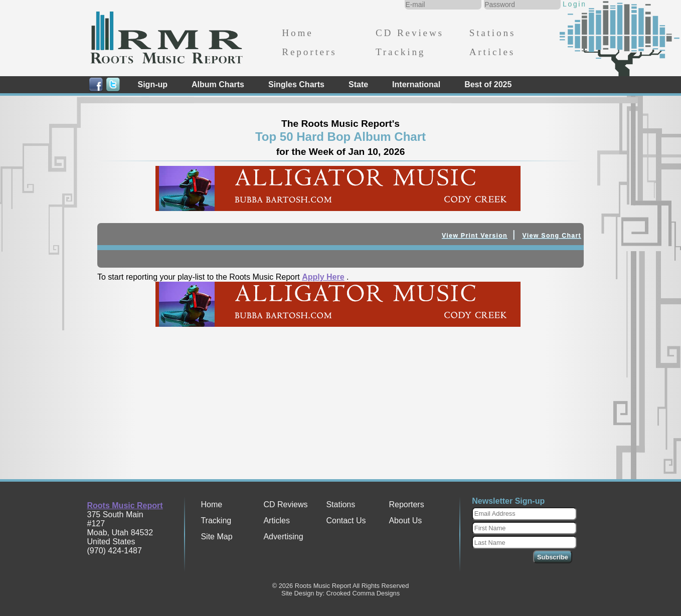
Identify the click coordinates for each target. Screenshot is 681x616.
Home (297, 33)
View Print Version (475, 236)
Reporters (309, 52)
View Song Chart (552, 236)
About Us (405, 521)
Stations (493, 33)
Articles (492, 52)
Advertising (283, 537)
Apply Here (323, 277)
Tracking (400, 52)
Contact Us (346, 521)
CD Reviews (410, 33)
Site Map (216, 537)
